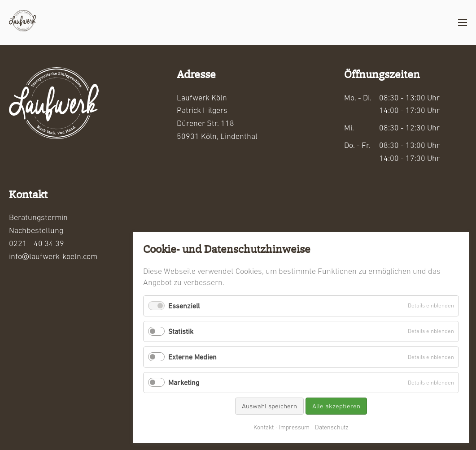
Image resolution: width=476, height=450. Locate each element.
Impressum (294, 427)
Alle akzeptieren (336, 406)
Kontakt (264, 427)
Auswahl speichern (269, 406)
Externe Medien (192, 357)
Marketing (184, 382)
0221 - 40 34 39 (37, 243)
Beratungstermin (38, 217)
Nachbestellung (36, 230)
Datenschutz (332, 427)
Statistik (181, 331)
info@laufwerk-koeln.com (53, 256)
